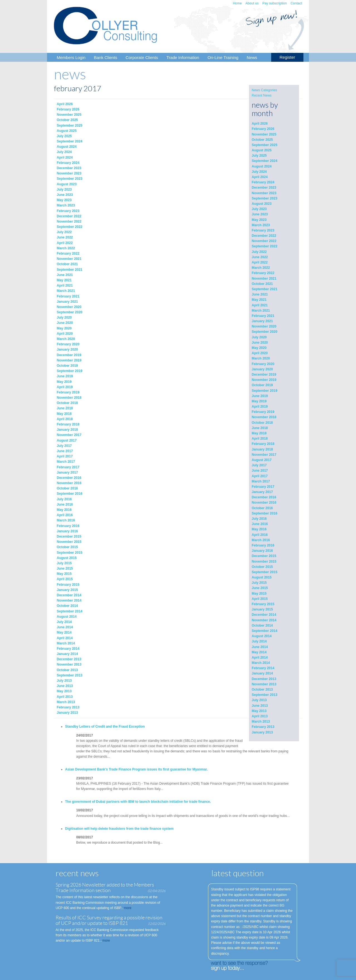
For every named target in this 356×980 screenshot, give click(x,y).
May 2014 (259, 652)
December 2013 (264, 679)
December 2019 (264, 375)
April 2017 (260, 476)
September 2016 (264, 513)
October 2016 (262, 508)
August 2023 (262, 204)
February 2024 (263, 182)
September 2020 (264, 332)
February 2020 (263, 364)
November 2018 (264, 417)
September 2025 (264, 145)
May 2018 (259, 433)
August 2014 (262, 636)
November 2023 (264, 193)
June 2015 (260, 588)
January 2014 (262, 673)
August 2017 (262, 460)
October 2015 (262, 567)
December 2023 (264, 188)
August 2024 (262, 166)
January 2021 (262, 321)
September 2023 (264, 198)
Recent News (262, 95)
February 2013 (263, 727)
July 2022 (259, 252)
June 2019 (260, 396)
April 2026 (260, 124)
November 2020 (264, 326)
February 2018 (263, 444)
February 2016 (263, 545)
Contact (296, 3)
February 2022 (263, 273)
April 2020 (260, 353)
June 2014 (260, 647)
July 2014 (259, 641)
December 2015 (264, 556)
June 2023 (260, 214)
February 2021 (263, 316)
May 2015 (259, 594)
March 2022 (261, 268)
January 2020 (262, 369)
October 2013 (262, 690)
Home (237, 3)
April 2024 (260, 177)
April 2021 (260, 305)
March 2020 (261, 358)
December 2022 (264, 236)
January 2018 (262, 449)
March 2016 (261, 540)
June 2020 (260, 343)
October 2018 (262, 423)
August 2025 (262, 150)
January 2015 (262, 609)
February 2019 (263, 412)
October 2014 (262, 626)
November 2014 (264, 620)
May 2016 (259, 529)
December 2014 (264, 615)
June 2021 (260, 294)
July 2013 (259, 700)
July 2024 (259, 172)
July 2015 (259, 583)
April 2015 (260, 599)
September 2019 (264, 391)
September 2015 (264, 572)
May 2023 (259, 220)
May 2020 (259, 348)
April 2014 (260, 658)
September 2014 (264, 631)
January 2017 (262, 492)
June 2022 (260, 257)
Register (287, 57)
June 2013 (260, 706)
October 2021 (262, 284)
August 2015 (262, 577)
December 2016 (264, 497)
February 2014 (263, 668)
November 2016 (264, 503)
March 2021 (261, 311)
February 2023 (263, 230)
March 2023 (261, 225)
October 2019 (262, 385)
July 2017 (259, 465)
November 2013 (264, 684)
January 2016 (262, 551)
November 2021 (264, 279)
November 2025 (264, 134)
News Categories (264, 90)
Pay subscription (275, 3)
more (128, 908)
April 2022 (260, 262)
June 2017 (260, 471)
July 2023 (259, 209)
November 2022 (264, 241)
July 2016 (259, 519)
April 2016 (260, 535)
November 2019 (264, 380)
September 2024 (264, 161)
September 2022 (264, 246)
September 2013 (264, 695)
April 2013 (260, 716)
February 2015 (263, 604)
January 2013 (262, 732)
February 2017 (263, 487)
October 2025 (262, 140)
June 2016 (260, 524)
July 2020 (259, 337)
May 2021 (259, 300)
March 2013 (261, 722)
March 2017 (261, 481)
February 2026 (263, 129)
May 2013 (259, 711)
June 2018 (260, 428)
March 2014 (261, 663)
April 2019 (260, 407)
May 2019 (259, 401)
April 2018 (260, 439)
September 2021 (264, 289)
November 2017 (264, 455)
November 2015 (264, 562)
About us (252, 3)
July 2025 (259, 156)
